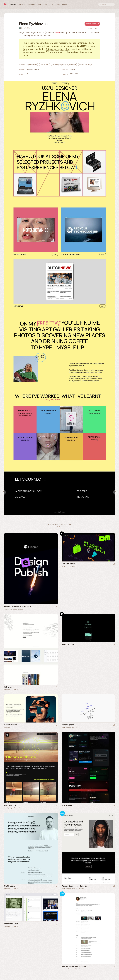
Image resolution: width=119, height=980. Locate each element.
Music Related (66, 727)
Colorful (30, 74)
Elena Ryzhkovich (27, 28)
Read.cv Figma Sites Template (74, 966)
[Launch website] (114, 564)
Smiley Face (72, 64)
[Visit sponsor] (57, 607)
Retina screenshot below (58, 49)
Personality (55, 64)
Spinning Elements (85, 64)
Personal (30, 70)
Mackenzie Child (11, 924)
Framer (62, 534)
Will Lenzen (9, 687)
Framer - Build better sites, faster (18, 606)
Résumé (77, 969)
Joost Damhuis (68, 644)
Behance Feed (33, 64)
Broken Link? (92, 28)
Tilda (57, 33)
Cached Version (92, 24)
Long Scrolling (44, 64)
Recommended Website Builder (14, 609)
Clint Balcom (9, 886)
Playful (64, 64)
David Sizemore (11, 725)
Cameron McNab (69, 564)
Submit (59, 526)
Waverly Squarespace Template (75, 886)
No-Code (75, 889)
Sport (23, 808)
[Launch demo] (114, 886)
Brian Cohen (67, 805)
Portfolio (36, 70)
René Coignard (68, 725)
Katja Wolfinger (10, 805)
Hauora (72, 70)
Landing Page (8, 808)
